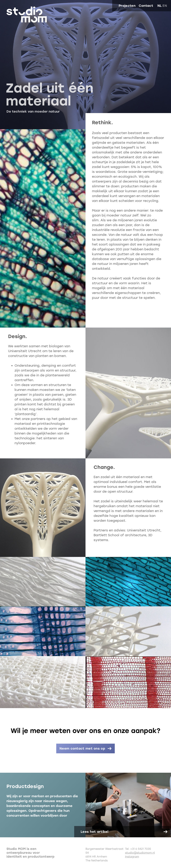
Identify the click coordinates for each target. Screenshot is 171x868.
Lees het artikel (94, 832)
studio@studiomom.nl (140, 853)
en (165, 6)
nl (160, 6)
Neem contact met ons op (82, 748)
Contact (146, 6)
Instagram (132, 857)
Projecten (127, 6)
